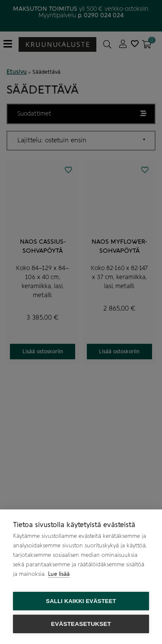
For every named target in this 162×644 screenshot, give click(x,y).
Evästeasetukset (81, 624)
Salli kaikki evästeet (81, 601)
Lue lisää (59, 574)
